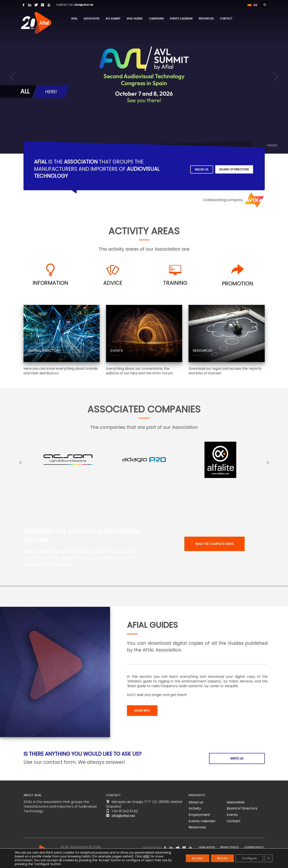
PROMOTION (238, 284)
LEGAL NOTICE (207, 847)
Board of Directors (242, 808)
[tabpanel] (144, 77)
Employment (199, 815)
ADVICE (113, 283)
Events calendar (202, 821)
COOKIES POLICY (254, 847)
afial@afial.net (84, 5)
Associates (236, 802)
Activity (195, 808)
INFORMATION (50, 283)
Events (232, 815)
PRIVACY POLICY (230, 847)
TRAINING (175, 283)
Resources (197, 827)
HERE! (51, 92)
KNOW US (202, 169)
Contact (234, 821)
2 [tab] (273, 147)
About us (196, 802)
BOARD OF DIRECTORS (234, 169)
